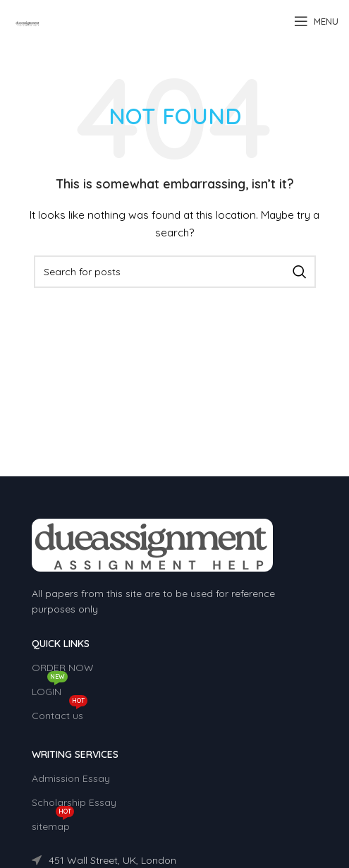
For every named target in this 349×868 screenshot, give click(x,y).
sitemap (53, 824)
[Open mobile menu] (316, 21)
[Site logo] (28, 20)
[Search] (175, 272)
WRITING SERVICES (75, 754)
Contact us (60, 713)
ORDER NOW (63, 668)
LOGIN (50, 689)
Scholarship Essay (74, 802)
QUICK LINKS (61, 644)
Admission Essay (71, 778)
